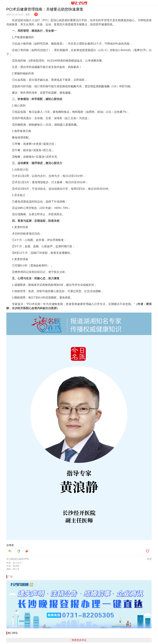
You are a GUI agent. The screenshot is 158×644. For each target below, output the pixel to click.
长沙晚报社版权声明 (18, 559)
